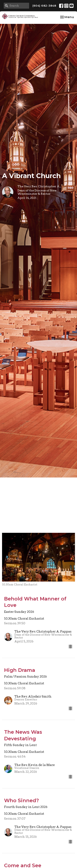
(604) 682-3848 (44, 6)
